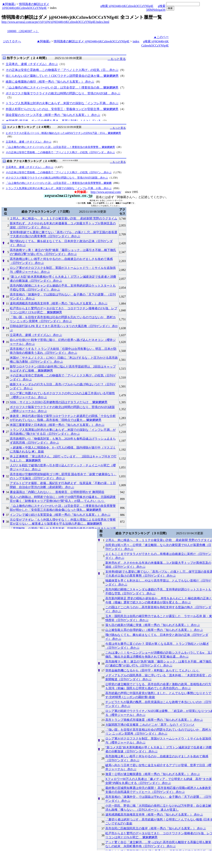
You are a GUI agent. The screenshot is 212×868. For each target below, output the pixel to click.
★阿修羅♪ (9, 4)
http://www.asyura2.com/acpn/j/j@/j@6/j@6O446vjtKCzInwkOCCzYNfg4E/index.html (55, 22)
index (136, 41)
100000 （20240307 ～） (23, 31)
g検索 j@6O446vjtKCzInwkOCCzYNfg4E (127, 6)
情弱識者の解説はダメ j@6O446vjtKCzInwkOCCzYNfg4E (92, 41)
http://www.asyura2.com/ (106, 192)
